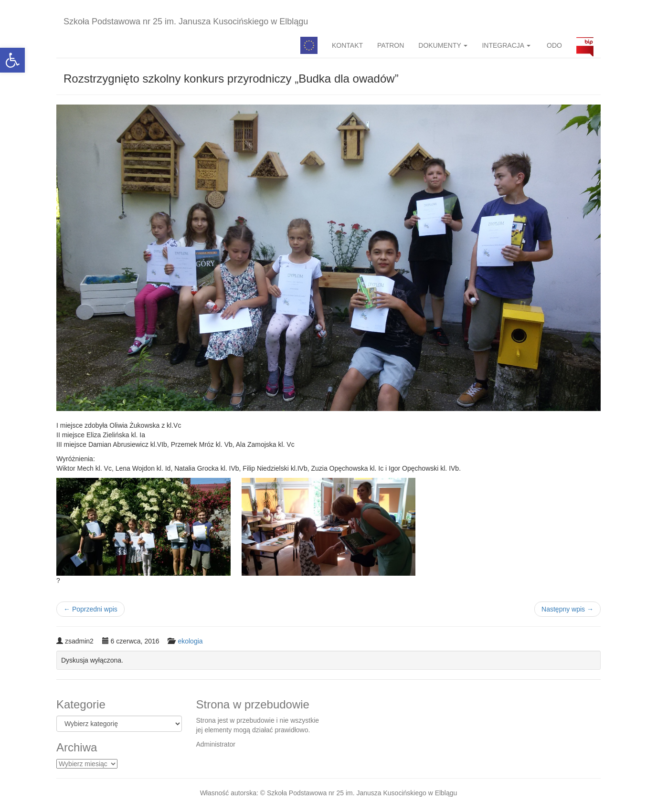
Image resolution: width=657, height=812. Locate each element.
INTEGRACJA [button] (506, 45)
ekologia (190, 641)
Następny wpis (567, 609)
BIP (585, 45)
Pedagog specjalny (309, 45)
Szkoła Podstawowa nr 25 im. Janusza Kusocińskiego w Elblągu (186, 21)
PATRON (391, 45)
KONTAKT (347, 45)
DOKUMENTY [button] (443, 45)
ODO (553, 45)
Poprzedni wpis (90, 609)
